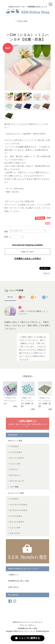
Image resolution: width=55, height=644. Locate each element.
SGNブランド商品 (15, 441)
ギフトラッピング (17, 481)
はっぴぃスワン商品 (16, 493)
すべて (10, 297)
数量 (6, 237)
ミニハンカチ (15, 464)
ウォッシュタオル (17, 458)
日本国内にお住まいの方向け (28, 259)
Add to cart (27, 252)
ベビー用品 (14, 487)
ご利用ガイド (13, 575)
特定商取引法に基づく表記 (19, 581)
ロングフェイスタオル (18, 510)
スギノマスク (15, 533)
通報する (46, 274)
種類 (6, 232)
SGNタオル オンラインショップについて (27, 622)
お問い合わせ (13, 587)
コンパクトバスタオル (18, 505)
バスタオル (14, 446)
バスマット (14, 469)
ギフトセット (15, 475)
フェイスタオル (16, 452)
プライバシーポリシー (28, 625)
